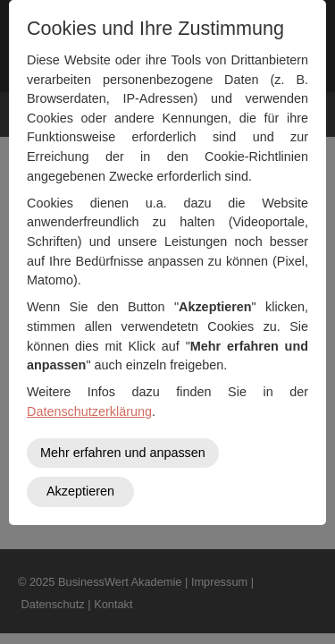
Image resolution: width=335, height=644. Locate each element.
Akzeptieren (80, 491)
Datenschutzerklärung (89, 411)
